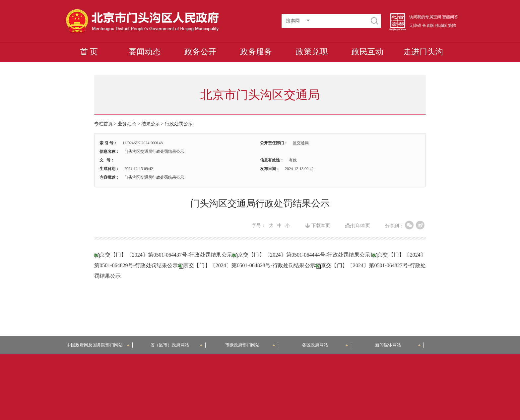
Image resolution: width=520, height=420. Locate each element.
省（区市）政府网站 (176, 345)
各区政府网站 (325, 345)
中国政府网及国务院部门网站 (98, 345)
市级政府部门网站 (250, 345)
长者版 (428, 26)
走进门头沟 (423, 52)
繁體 (452, 26)
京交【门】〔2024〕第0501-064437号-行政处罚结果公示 (166, 255)
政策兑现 (312, 52)
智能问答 (450, 17)
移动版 (441, 26)
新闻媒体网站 (398, 345)
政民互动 (367, 52)
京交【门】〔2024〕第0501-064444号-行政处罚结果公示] (305, 255)
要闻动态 (145, 52)
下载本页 (321, 226)
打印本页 (361, 226)
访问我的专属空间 (425, 17)
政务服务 (256, 52)
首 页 (89, 52)
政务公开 (200, 52)
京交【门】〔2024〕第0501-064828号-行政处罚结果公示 (249, 265)
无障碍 (415, 26)
